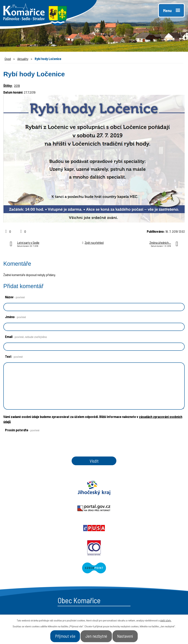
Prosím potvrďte (22, 430)
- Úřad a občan (154, 576)
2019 (17, 86)
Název (15, 297)
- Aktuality (107, 582)
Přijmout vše (60, 635)
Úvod (8, 59)
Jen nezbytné (97, 635)
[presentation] (30, 452)
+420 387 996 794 (30, 569)
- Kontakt (150, 582)
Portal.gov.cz (94, 490)
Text (14, 356)
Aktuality (23, 59)
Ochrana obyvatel (47, 510)
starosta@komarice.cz (34, 560)
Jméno (15, 317)
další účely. (166, 619)
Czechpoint (141, 510)
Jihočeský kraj (31, 490)
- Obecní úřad (110, 569)
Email (26, 337)
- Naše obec (152, 569)
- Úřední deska (111, 576)
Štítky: (8, 86)
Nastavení (130, 635)
